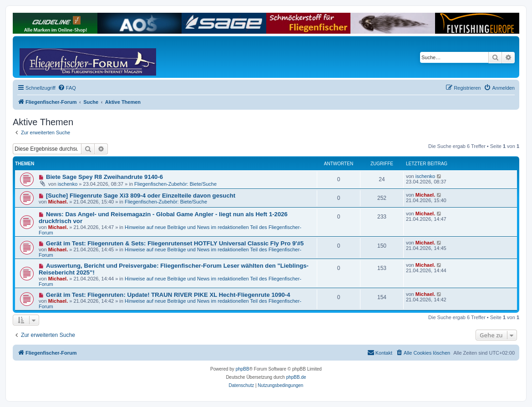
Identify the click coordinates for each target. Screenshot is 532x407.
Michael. (58, 202)
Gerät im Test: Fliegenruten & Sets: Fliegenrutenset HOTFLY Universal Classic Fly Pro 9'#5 (175, 243)
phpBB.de (296, 377)
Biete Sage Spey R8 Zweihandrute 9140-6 (104, 177)
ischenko (68, 184)
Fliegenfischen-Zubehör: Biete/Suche (175, 184)
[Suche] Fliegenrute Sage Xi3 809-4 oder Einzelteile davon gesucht (141, 196)
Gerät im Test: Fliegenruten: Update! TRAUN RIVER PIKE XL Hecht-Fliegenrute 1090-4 (168, 295)
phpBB (243, 369)
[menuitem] (67, 88)
